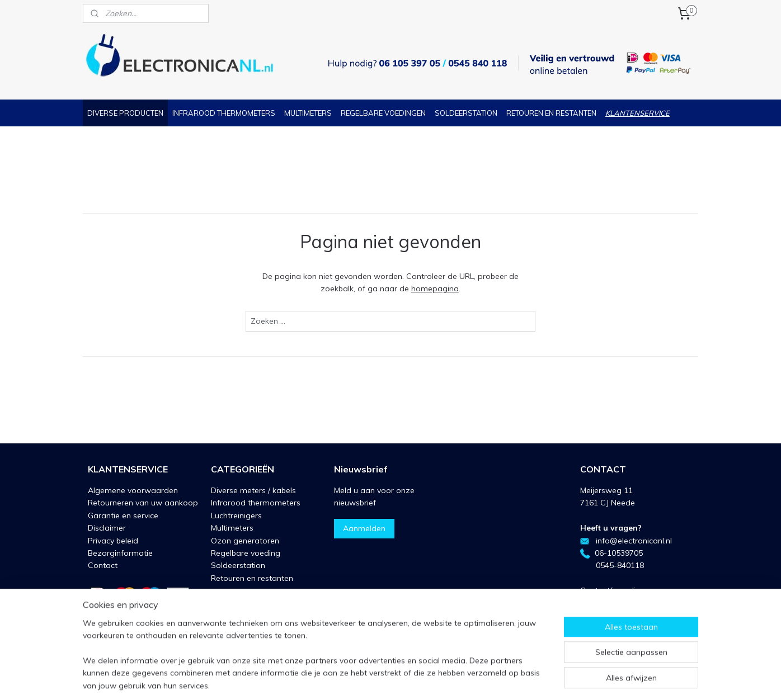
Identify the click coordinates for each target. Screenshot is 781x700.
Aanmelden (364, 528)
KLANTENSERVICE (637, 113)
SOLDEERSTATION (466, 113)
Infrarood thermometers (256, 503)
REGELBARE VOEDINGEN (383, 113)
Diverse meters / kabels (253, 490)
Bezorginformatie (120, 553)
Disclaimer (107, 528)
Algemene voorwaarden (133, 490)
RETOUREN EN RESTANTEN (551, 113)
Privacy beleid (113, 541)
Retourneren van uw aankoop (143, 503)
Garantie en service (123, 515)
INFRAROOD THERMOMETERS (224, 113)
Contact (103, 565)
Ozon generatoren (245, 541)
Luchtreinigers (236, 515)
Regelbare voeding (246, 553)
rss (381, 679)
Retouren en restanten (252, 578)
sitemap (360, 679)
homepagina (435, 288)
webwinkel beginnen (420, 679)
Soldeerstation (238, 565)
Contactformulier (611, 590)
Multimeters (232, 528)
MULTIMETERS (308, 113)
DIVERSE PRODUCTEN (125, 113)
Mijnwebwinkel (510, 679)
